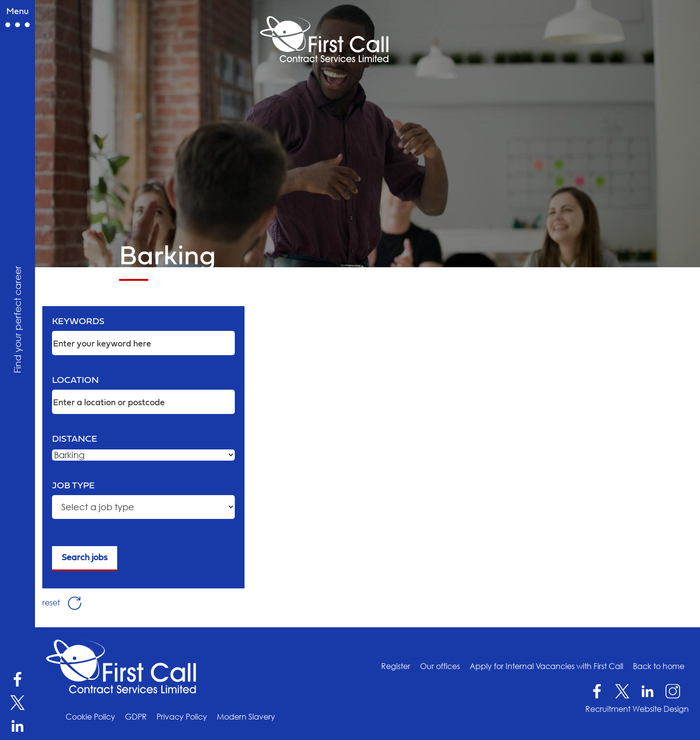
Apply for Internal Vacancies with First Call (546, 666)
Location (75, 380)
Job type (73, 486)
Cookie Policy (90, 717)
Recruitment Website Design (637, 709)
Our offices (440, 666)
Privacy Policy (182, 717)
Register (396, 666)
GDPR (136, 717)
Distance (75, 439)
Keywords (78, 321)
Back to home (659, 666)
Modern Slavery (246, 717)
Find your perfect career (17, 319)
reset (62, 602)
